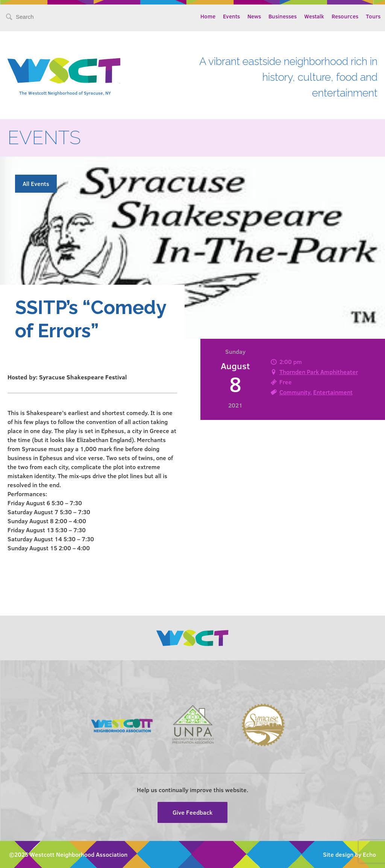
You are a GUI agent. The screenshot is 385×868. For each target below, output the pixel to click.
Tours (373, 16)
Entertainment (333, 392)
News (254, 16)
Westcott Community (64, 71)
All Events (36, 183)
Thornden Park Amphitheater (319, 372)
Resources (345, 16)
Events (231, 16)
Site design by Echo (349, 854)
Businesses (283, 16)
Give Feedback (192, 812)
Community (295, 392)
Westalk (314, 16)
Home (208, 16)
